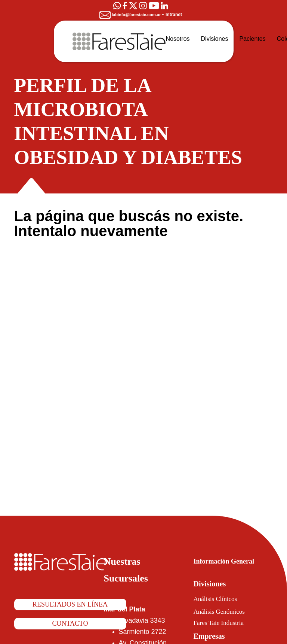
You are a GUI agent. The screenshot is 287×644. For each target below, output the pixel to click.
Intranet (177, 14)
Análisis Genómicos (225, 611)
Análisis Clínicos (219, 599)
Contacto (70, 624)
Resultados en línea (70, 605)
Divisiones (213, 584)
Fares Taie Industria (226, 623)
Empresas (213, 636)
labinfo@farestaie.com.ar (129, 15)
